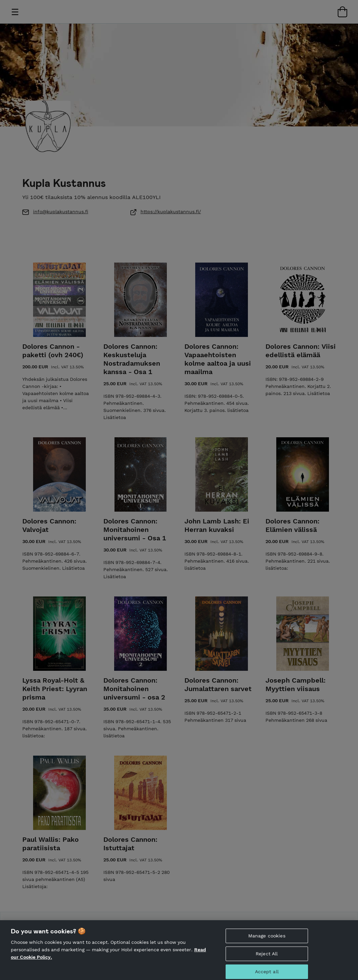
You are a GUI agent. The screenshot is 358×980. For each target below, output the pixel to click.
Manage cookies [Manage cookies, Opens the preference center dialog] (267, 944)
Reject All (267, 962)
